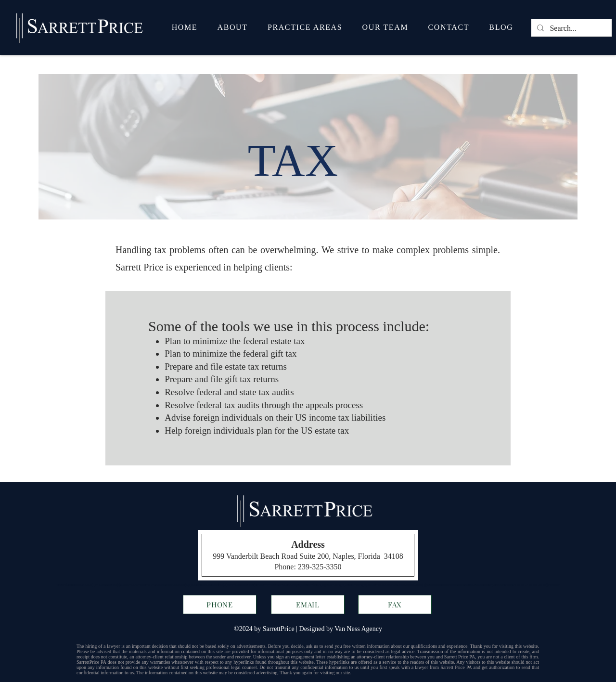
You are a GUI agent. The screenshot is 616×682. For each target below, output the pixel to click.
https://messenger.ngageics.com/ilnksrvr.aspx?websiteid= (460, 585)
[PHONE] (220, 605)
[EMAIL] (308, 605)
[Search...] (571, 28)
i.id (279, 585)
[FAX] (395, 605)
